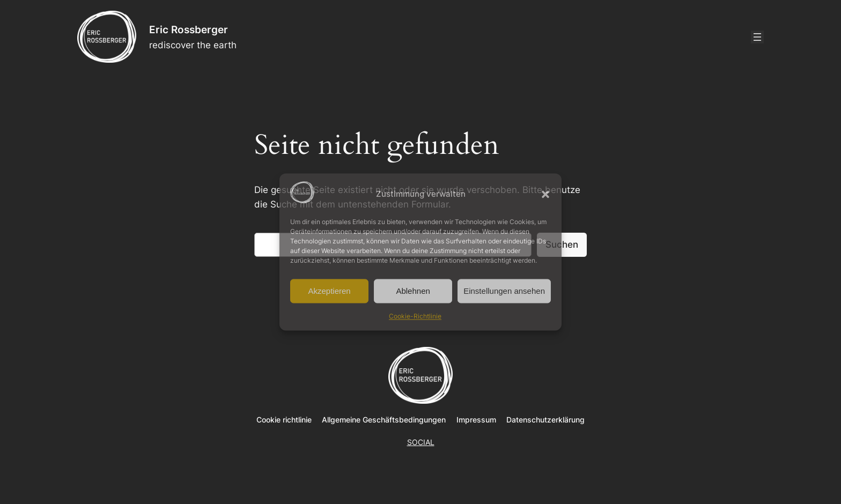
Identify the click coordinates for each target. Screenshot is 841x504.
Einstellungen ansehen (504, 291)
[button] (545, 194)
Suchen (562, 244)
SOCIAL (421, 442)
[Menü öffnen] (757, 37)
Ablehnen (413, 291)
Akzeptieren (329, 291)
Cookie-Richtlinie (415, 317)
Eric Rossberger (189, 29)
